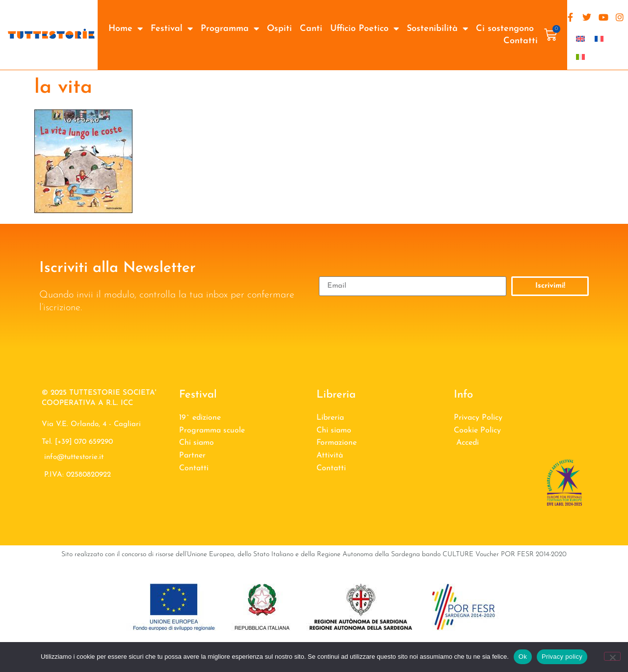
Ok (523, 657)
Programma (230, 29)
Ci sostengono (505, 29)
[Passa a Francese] (599, 39)
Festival (172, 29)
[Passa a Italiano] (580, 57)
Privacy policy (562, 657)
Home (126, 29)
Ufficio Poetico (365, 29)
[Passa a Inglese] (580, 39)
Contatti (521, 41)
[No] (612, 656)
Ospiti (279, 29)
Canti (311, 29)
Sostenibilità (437, 29)
